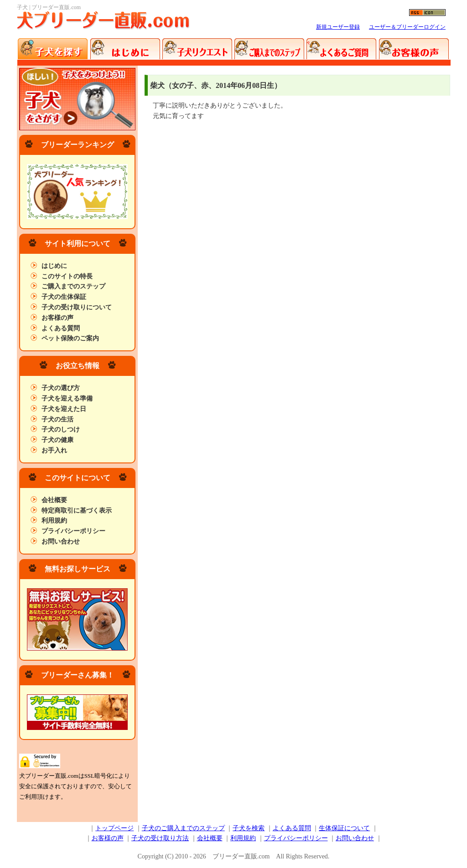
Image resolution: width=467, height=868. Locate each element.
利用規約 (54, 521)
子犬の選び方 (61, 388)
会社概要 (54, 500)
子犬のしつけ (61, 429)
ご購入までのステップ (73, 286)
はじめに (54, 266)
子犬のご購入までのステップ (183, 828)
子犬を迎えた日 (64, 409)
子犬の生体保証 (64, 297)
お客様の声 (57, 318)
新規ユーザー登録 (338, 27)
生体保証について (344, 828)
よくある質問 (61, 328)
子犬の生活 (57, 419)
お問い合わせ (61, 542)
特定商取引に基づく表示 (77, 511)
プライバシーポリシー (73, 531)
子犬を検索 (249, 828)
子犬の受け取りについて (77, 307)
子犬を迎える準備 (67, 398)
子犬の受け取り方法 (160, 838)
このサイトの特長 (67, 276)
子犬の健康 (57, 440)
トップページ (114, 828)
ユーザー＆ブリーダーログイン (407, 27)
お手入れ (54, 450)
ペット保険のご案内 (70, 338)
